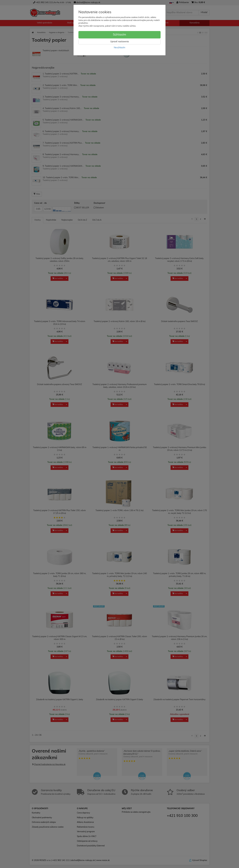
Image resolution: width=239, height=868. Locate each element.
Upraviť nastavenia (119, 42)
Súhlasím (119, 35)
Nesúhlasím (119, 48)
